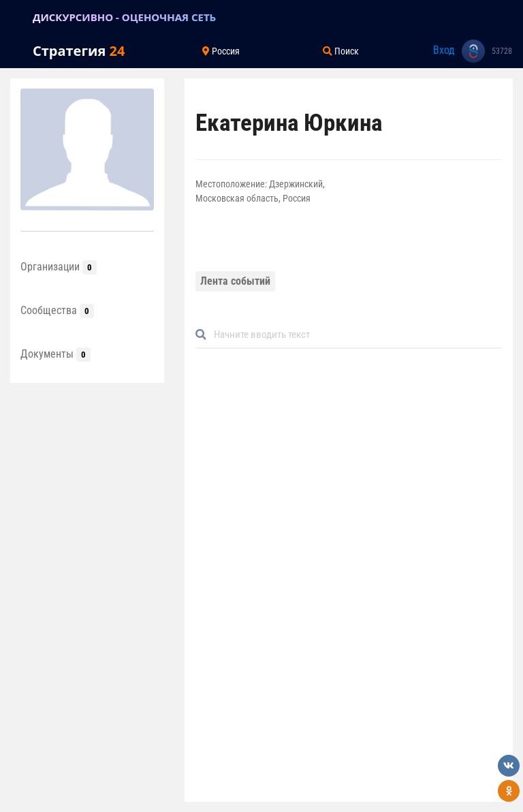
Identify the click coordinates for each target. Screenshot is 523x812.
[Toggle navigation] (16, 17)
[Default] (354, 335)
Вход (444, 50)
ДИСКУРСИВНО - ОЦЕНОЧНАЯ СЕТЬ (124, 17)
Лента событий (235, 281)
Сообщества (57, 310)
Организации (59, 267)
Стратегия (79, 51)
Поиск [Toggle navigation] (341, 51)
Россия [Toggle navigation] (221, 51)
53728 (502, 51)
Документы (56, 354)
